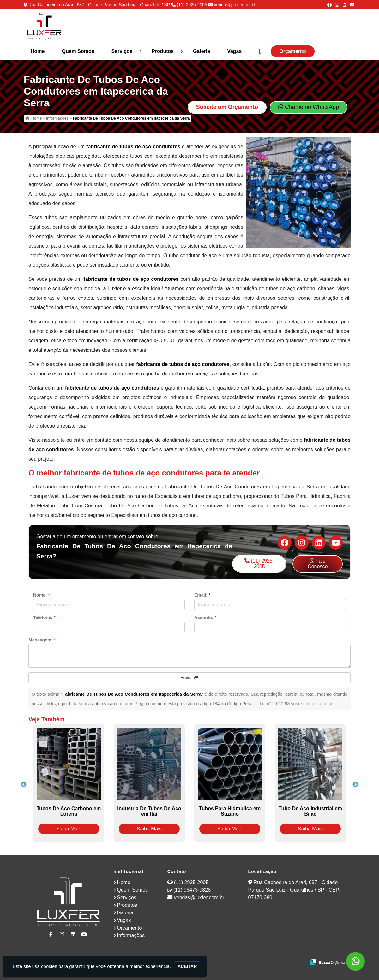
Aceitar (187, 966)
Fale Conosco (318, 564)
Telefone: (44, 617)
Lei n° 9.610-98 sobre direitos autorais (297, 704)
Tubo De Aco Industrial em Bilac (310, 811)
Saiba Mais (69, 829)
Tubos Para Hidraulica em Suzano (230, 811)
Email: (202, 595)
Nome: (42, 595)
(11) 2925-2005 (192, 5)
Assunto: (205, 617)
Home (38, 51)
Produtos (163, 51)
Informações (131, 935)
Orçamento (292, 51)
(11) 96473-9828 (192, 890)
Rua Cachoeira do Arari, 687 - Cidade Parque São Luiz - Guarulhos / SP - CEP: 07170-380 (294, 890)
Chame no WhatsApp (309, 107)
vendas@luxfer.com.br (236, 5)
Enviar (189, 678)
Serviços (122, 51)
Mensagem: (42, 640)
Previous (24, 785)
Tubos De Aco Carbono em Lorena (69, 811)
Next (355, 785)
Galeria (202, 51)
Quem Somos (78, 51)
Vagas (234, 51)
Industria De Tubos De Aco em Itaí (149, 811)
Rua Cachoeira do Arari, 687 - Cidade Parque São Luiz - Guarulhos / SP (99, 5)
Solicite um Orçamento (227, 107)
